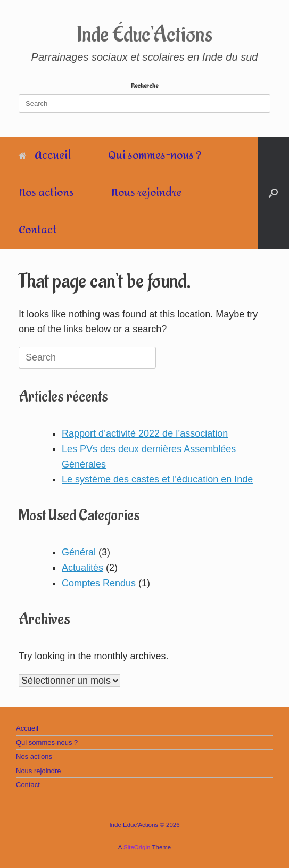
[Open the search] (273, 193)
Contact (38, 230)
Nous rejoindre (146, 193)
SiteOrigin (137, 847)
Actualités (82, 568)
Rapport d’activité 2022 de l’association (145, 433)
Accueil (45, 155)
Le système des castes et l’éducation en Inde (157, 479)
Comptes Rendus (99, 583)
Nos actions (46, 193)
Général (79, 552)
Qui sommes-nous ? (155, 155)
